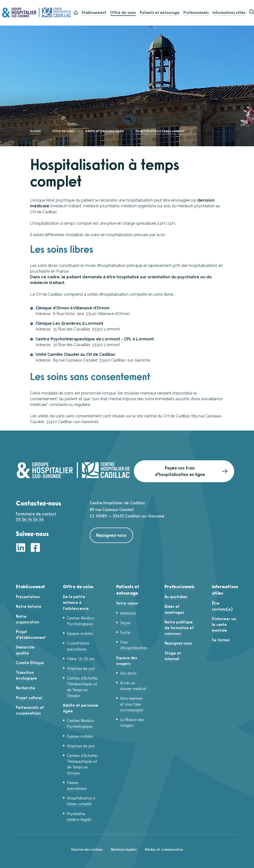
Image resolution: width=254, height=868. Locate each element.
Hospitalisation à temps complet (160, 131)
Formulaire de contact (36, 514)
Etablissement (97, 13)
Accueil (35, 131)
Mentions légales (124, 850)
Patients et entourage (163, 13)
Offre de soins (126, 13)
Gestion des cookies (87, 850)
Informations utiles (232, 13)
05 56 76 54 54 (30, 520)
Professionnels (199, 13)
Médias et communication (164, 850)
